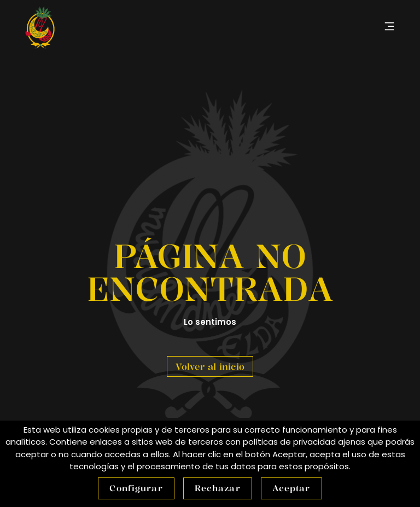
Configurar (136, 488)
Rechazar (218, 488)
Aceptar (291, 488)
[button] (389, 27)
